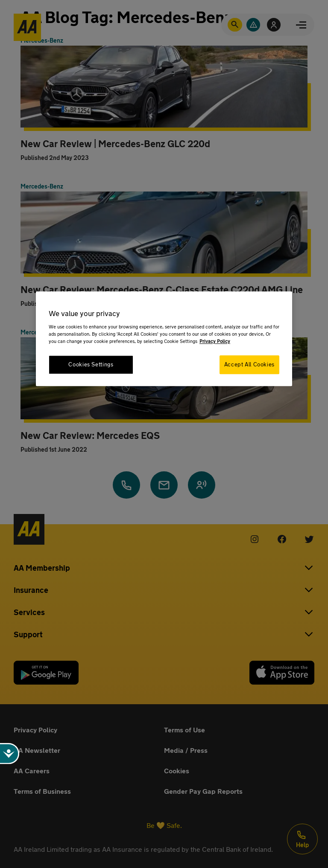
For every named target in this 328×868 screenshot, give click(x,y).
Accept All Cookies (249, 364)
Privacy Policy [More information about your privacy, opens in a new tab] (215, 341)
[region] (164, 338)
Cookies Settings (91, 364)
